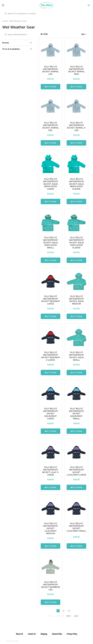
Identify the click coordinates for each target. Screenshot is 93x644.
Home (5, 21)
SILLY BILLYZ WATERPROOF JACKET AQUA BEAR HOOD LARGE (50, 184)
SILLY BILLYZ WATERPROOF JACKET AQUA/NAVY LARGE (50, 414)
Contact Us (32, 634)
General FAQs (57, 634)
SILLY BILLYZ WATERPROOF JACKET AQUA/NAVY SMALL (76, 414)
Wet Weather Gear (18, 21)
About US (19, 634)
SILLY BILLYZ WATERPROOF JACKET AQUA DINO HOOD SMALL (50, 243)
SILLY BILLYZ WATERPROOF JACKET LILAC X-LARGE (50, 471)
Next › (69, 616)
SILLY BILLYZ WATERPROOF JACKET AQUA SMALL (76, 356)
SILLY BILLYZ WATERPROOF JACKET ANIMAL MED (76, 70)
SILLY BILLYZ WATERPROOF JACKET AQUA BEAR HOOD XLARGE (76, 184)
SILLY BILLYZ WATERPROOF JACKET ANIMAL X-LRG (76, 126)
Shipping (44, 634)
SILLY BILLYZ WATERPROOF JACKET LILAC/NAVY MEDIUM (50, 528)
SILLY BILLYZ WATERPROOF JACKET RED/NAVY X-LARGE (51, 356)
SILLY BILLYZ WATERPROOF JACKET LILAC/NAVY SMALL (76, 527)
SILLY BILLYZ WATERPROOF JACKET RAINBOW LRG (50, 586)
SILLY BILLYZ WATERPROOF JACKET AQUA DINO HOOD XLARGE (76, 243)
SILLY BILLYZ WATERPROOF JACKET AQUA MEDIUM (76, 300)
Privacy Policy (72, 634)
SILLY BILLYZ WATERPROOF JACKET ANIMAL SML (50, 126)
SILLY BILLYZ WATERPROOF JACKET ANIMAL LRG (50, 70)
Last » (77, 616)
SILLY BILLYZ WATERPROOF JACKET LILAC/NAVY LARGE (76, 471)
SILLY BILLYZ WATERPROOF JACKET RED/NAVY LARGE (51, 300)
